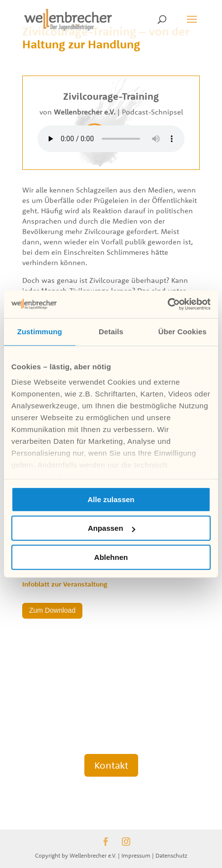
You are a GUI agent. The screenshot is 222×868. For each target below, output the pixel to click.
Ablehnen (111, 557)
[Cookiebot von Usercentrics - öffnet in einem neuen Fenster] (167, 304)
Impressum (136, 855)
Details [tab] (111, 332)
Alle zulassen (111, 499)
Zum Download (52, 610)
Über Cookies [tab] (183, 332)
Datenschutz (171, 855)
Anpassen (111, 528)
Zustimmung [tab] (40, 332)
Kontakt (111, 765)
